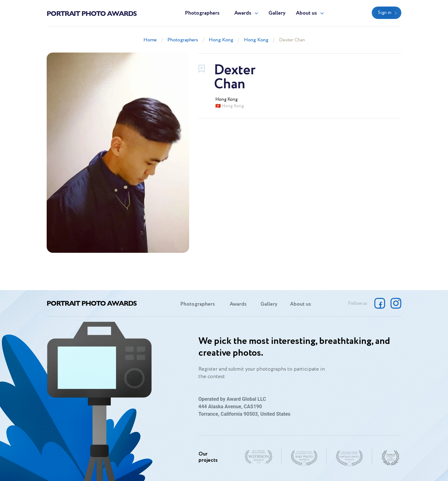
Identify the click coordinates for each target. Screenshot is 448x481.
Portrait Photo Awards (92, 13)
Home (150, 40)
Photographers (202, 13)
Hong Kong (221, 40)
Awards (243, 13)
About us (306, 13)
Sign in (385, 13)
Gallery (277, 13)
